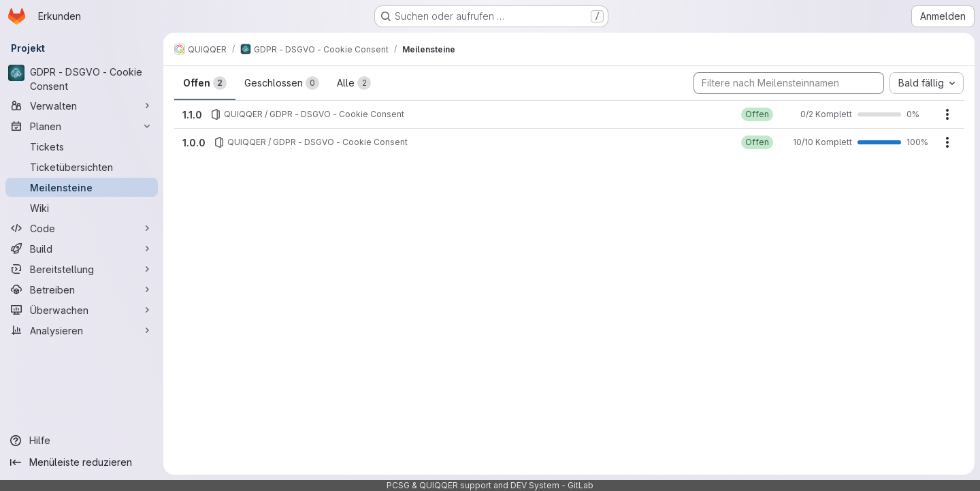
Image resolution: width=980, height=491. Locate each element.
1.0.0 (194, 143)
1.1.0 (192, 115)
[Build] (82, 249)
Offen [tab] (205, 83)
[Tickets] (82, 146)
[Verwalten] (82, 106)
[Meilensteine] (82, 187)
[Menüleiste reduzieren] (82, 462)
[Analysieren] (82, 330)
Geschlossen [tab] (282, 83)
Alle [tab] (354, 83)
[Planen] (82, 126)
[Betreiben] (82, 289)
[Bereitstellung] (82, 269)
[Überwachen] (82, 310)
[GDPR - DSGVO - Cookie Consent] (82, 79)
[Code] (82, 228)
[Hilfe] (82, 441)
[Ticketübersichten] (82, 167)
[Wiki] (82, 208)
